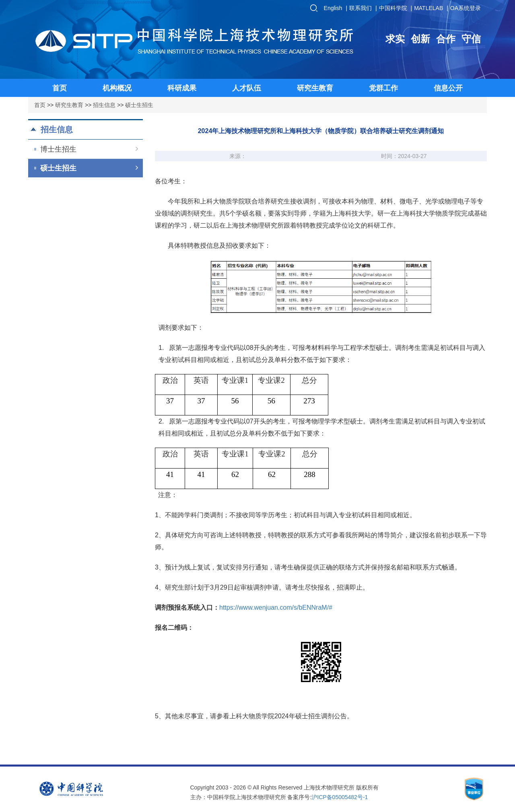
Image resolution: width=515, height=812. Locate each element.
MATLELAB (428, 8)
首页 (40, 105)
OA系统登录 (466, 8)
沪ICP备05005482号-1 (340, 797)
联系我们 (360, 8)
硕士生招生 (139, 105)
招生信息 (104, 105)
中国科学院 (393, 8)
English (333, 8)
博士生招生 (89, 149)
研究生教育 (69, 105)
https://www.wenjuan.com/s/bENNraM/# (276, 607)
